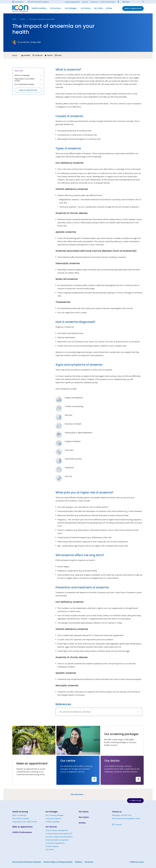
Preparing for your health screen (28, 80)
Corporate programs (53, 818)
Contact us (117, 812)
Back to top (135, 800)
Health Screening (40, 8)
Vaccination (50, 849)
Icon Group (139, 862)
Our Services (56, 8)
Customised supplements (55, 843)
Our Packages (72, 8)
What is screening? (28, 75)
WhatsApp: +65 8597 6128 (122, 815)
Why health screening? (21, 818)
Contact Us (94, 2)
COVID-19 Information (107, 2)
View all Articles (78, 794)
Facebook (117, 825)
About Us (85, 2)
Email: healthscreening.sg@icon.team (126, 818)
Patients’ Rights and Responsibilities (58, 862)
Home (14, 19)
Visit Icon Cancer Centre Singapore (38, 2)
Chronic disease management (57, 830)
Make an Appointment (22, 827)
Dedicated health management (57, 840)
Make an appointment (28, 90)
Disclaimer (89, 862)
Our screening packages (28, 84)
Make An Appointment (72, 2)
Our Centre (98, 8)
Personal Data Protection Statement (27, 862)
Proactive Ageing (52, 846)
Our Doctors (86, 8)
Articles (109, 8)
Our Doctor (84, 812)
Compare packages (53, 822)
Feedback (79, 862)
